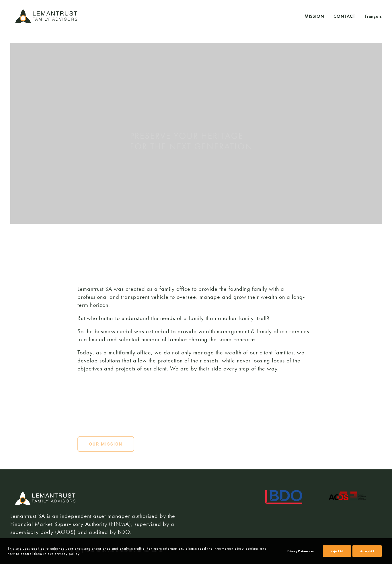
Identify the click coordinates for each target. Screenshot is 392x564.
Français (373, 16)
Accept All (367, 551)
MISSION (314, 16)
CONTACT (344, 16)
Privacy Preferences (301, 551)
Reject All (337, 551)
